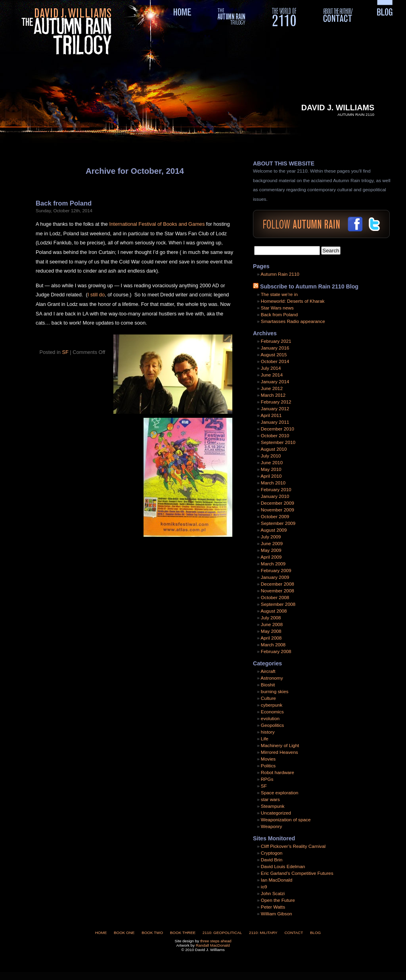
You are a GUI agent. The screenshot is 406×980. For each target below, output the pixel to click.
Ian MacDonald (277, 880)
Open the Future (278, 900)
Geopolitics (272, 725)
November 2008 (278, 591)
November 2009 (278, 510)
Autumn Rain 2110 (280, 274)
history (268, 732)
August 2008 (274, 611)
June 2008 (272, 625)
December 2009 (278, 503)
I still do (96, 295)
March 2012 (273, 395)
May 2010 (271, 469)
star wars (270, 799)
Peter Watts (273, 907)
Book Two (152, 933)
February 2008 (276, 651)
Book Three (183, 933)
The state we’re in (279, 294)
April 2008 (271, 638)
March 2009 (273, 564)
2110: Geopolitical (222, 933)
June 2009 (272, 544)
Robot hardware (278, 772)
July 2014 (271, 368)
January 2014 (275, 382)
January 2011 (275, 422)
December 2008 (278, 584)
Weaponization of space (286, 820)
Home (101, 933)
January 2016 (275, 348)
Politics (268, 766)
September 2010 (278, 442)
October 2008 (275, 598)
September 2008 (278, 604)
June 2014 (272, 375)
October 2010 (275, 436)
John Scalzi (273, 894)
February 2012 (276, 402)
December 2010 (278, 429)
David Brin (272, 860)
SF (65, 352)
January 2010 (275, 496)
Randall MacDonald (213, 945)
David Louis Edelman (283, 867)
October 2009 (275, 517)
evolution (270, 719)
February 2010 (276, 490)
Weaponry (272, 826)
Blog (315, 933)
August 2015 (274, 355)
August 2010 (274, 449)
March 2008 (273, 645)
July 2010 (271, 456)
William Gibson (277, 914)
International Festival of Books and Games (157, 224)
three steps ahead (216, 941)
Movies (268, 759)
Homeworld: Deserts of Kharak (293, 301)
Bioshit (268, 685)
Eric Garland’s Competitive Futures (297, 873)
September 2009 (278, 523)
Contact (294, 933)
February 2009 (276, 571)
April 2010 (271, 476)
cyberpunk (272, 705)
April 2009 (271, 557)
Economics (272, 712)
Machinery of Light (280, 746)
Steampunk (273, 806)
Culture (268, 698)
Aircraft (268, 671)
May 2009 (271, 550)
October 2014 (275, 361)
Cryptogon (272, 853)
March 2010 (273, 483)
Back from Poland (64, 203)
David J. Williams (338, 108)
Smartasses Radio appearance (293, 321)
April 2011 (271, 415)
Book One (124, 933)
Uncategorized (276, 813)
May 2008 (271, 631)
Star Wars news (277, 308)
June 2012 (272, 388)
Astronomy (272, 678)
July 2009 (271, 537)
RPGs (267, 779)
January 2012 (275, 409)
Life (265, 739)
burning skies (275, 692)
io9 (264, 887)
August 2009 (274, 530)
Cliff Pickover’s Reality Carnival (293, 846)
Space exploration (280, 793)
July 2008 (271, 618)
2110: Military (263, 933)
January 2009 (275, 577)
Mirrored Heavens (280, 752)
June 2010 (272, 463)
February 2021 (276, 341)
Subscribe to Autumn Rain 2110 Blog (309, 286)
